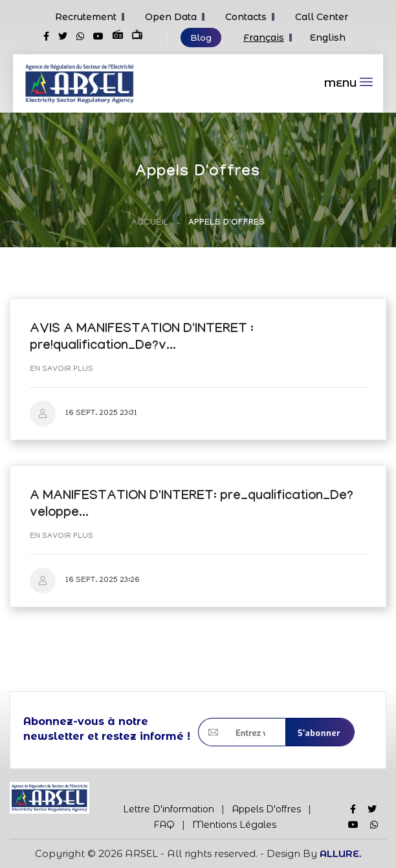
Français (264, 38)
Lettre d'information (169, 809)
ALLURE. (340, 853)
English (328, 38)
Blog (201, 38)
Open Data (171, 17)
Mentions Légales (234, 825)
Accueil (150, 223)
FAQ (164, 825)
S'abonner (319, 733)
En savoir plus (61, 369)
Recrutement (86, 17)
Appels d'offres (266, 809)
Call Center (322, 17)
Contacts (246, 17)
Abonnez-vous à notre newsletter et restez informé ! (107, 729)
